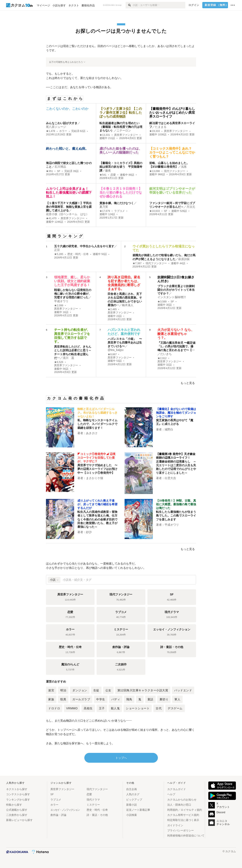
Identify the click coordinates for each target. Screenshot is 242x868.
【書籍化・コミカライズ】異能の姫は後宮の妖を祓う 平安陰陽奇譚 (121, 167)
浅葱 (184, 167)
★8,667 (112, 354)
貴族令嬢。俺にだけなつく (117, 203)
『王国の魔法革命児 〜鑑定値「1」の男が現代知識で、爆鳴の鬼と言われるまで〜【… (176, 346)
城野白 (169, 429)
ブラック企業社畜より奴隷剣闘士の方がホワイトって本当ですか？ (176, 290)
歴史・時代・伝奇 (78, 254)
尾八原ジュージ (56, 127)
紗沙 (89, 532)
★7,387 (137, 263)
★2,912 (162, 358)
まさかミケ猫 (95, 478)
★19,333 (155, 131)
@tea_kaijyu (115, 350)
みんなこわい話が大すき (62, 123)
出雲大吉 (170, 478)
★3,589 (162, 302)
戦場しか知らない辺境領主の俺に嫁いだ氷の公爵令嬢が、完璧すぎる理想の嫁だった (73, 294)
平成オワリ (61, 301)
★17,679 (105, 211)
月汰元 (191, 207)
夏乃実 (104, 207)
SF (59, 171)
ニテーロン (124, 130)
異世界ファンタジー (126, 135)
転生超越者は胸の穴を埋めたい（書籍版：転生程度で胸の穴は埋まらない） (121, 127)
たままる (161, 127)
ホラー (63, 131)
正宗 (57, 250)
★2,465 (112, 309)
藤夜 (108, 171)
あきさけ (92, 433)
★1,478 (51, 131)
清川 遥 (68, 358)
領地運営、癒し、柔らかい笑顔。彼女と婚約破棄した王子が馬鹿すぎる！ (72, 281)
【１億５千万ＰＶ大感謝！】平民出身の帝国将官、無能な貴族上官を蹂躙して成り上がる (69, 207)
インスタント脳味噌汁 (172, 297)
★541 (103, 175)
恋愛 (113, 175)
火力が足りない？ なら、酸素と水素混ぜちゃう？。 (176, 334)
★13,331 (105, 135)
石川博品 (60, 167)
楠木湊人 (128, 305)
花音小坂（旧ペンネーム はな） (67, 214)
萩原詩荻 (184, 259)
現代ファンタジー (175, 171)
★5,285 (59, 254)
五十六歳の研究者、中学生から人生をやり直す (84, 246)
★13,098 (155, 171)
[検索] (129, 5)
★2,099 (59, 305)
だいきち (166, 354)
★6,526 (59, 362)
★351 (49, 171)
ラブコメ (119, 211)
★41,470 (51, 218)
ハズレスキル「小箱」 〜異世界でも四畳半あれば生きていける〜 (125, 342)
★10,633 (155, 211)
